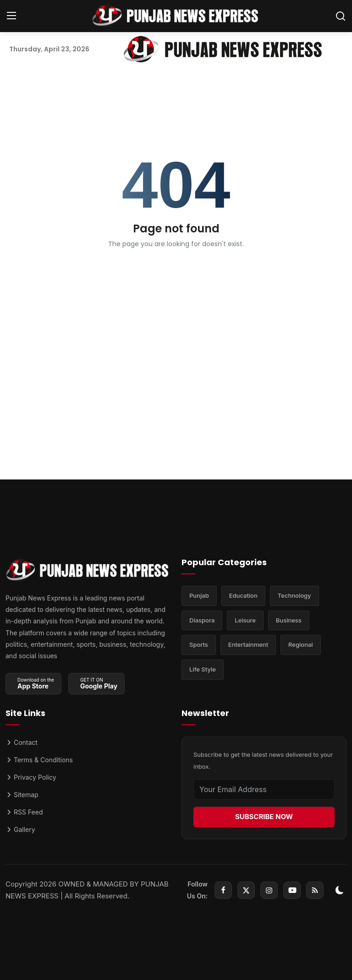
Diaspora (202, 621)
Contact (22, 742)
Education (243, 596)
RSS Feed (24, 812)
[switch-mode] (340, 890)
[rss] (315, 890)
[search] (341, 16)
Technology (294, 596)
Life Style (203, 670)
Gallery (20, 829)
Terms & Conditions (39, 760)
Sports (199, 645)
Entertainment (248, 645)
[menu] (11, 16)
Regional (301, 645)
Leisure (245, 621)
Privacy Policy (31, 777)
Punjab (199, 596)
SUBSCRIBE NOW (264, 817)
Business (289, 621)
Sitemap (22, 795)
